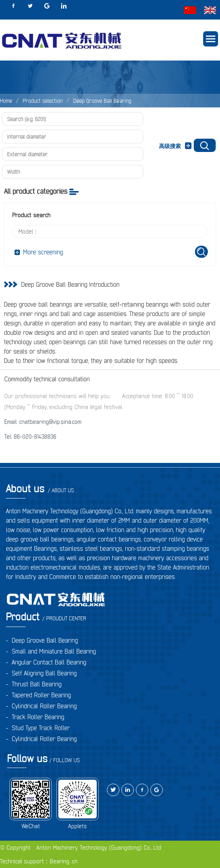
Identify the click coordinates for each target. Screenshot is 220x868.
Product (46, 617)
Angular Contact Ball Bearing (49, 662)
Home (6, 101)
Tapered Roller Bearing (41, 695)
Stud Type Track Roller (41, 728)
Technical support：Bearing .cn (39, 861)
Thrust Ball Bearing (37, 684)
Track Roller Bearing (38, 717)
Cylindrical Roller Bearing (44, 706)
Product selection (43, 101)
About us (40, 488)
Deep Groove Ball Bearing (102, 101)
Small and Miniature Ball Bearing (54, 651)
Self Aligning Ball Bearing (44, 673)
